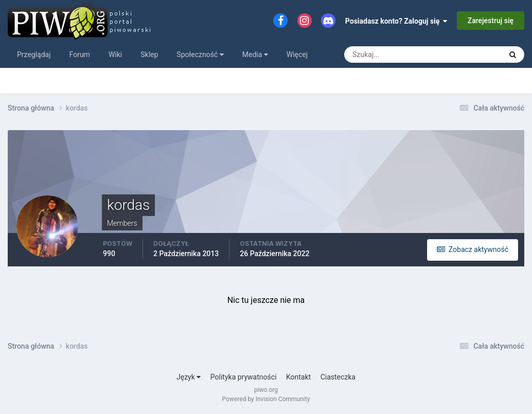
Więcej (297, 55)
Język (189, 377)
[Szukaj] (385, 55)
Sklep (149, 55)
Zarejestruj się (491, 21)
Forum (80, 55)
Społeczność (200, 55)
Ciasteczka (338, 377)
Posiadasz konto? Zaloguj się (396, 21)
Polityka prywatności (244, 377)
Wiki (115, 55)
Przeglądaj (34, 55)
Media (255, 55)
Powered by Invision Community (266, 399)
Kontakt (298, 377)
